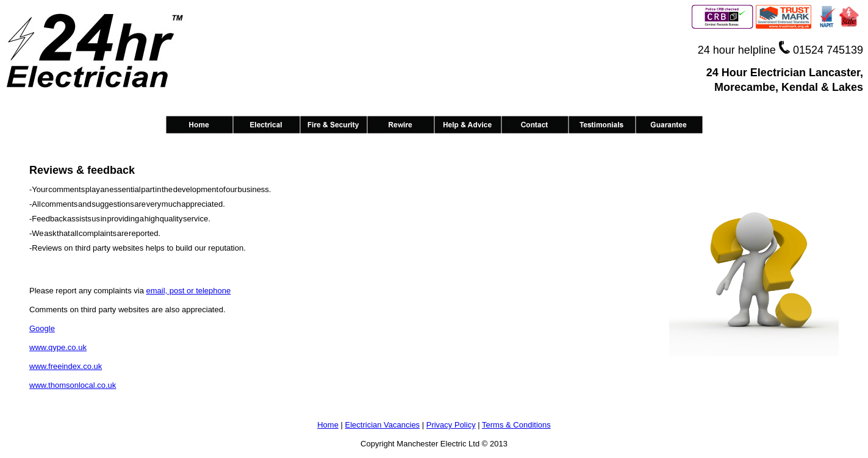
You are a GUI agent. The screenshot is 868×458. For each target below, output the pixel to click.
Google (42, 328)
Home (328, 425)
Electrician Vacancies (383, 425)
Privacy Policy (451, 425)
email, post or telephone (188, 291)
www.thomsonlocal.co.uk (73, 385)
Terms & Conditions (516, 425)
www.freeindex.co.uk (66, 366)
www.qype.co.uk (58, 347)
